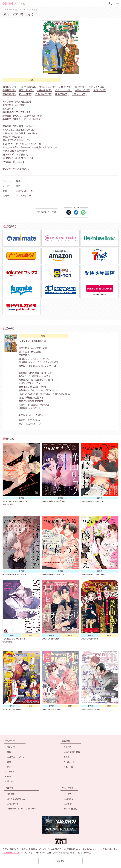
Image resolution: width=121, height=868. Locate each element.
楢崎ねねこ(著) (10, 87)
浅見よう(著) (100, 90)
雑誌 (18, 181)
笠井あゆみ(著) (44, 90)
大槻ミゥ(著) (65, 87)
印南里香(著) (62, 94)
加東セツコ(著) (79, 94)
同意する (60, 861)
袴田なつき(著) (83, 90)
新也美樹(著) (26, 94)
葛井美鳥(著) (9, 94)
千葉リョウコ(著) (48, 87)
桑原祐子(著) (9, 90)
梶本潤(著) (80, 87)
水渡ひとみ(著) (97, 87)
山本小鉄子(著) (29, 87)
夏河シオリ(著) (26, 90)
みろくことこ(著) (63, 90)
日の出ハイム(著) (44, 94)
